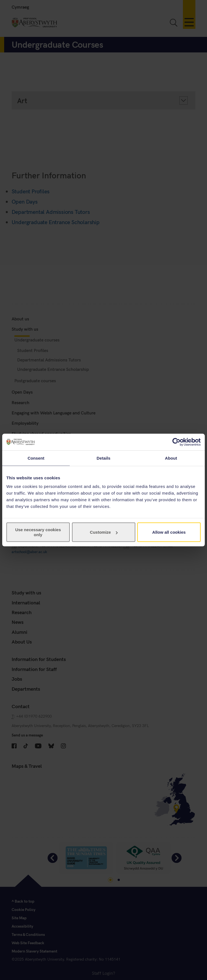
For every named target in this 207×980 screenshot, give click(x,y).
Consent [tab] (36, 458)
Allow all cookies (169, 532)
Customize (104, 532)
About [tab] (171, 458)
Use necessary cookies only (38, 532)
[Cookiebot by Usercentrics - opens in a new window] (176, 442)
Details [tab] (103, 458)
